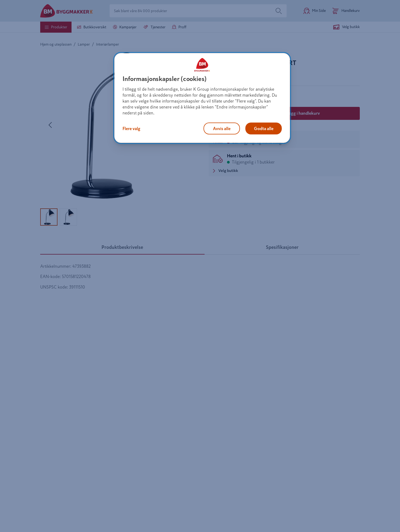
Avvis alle (222, 128)
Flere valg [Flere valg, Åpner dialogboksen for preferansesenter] (131, 128)
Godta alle (264, 128)
